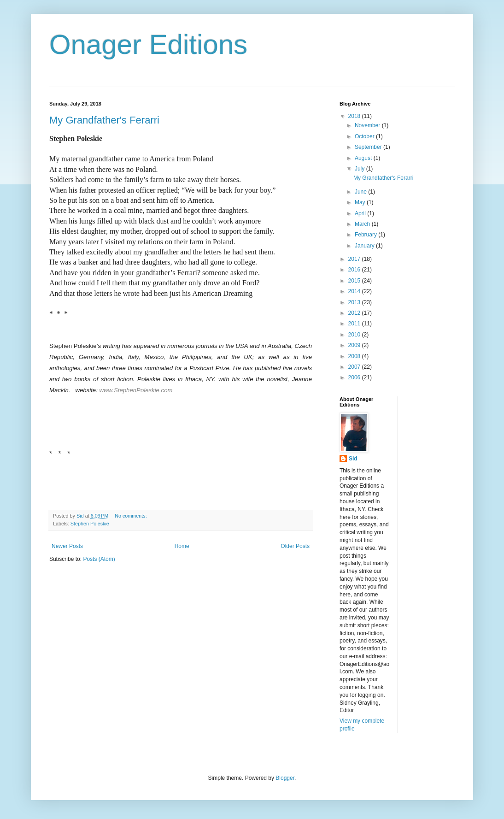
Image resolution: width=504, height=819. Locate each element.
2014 (355, 291)
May (361, 202)
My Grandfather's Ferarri (104, 120)
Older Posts (295, 546)
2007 (355, 367)
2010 (355, 335)
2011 (355, 324)
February (366, 235)
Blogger (285, 778)
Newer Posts (67, 546)
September (369, 147)
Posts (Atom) (99, 559)
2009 (355, 345)
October (365, 136)
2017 (355, 259)
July (360, 169)
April (361, 213)
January (365, 246)
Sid (353, 459)
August (364, 158)
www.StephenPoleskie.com (136, 390)
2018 (355, 116)
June (361, 192)
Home (182, 546)
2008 (355, 356)
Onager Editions (148, 44)
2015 (355, 281)
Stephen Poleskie (90, 524)
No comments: (132, 516)
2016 (355, 270)
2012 (355, 313)
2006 (355, 377)
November (368, 125)
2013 (355, 302)
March (363, 224)
